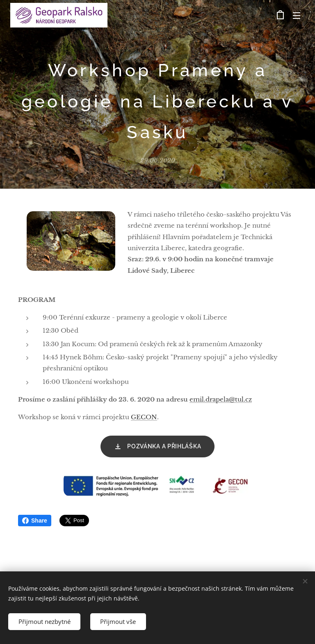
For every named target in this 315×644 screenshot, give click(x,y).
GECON (144, 417)
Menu (297, 16)
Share (35, 521)
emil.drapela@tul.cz (221, 399)
